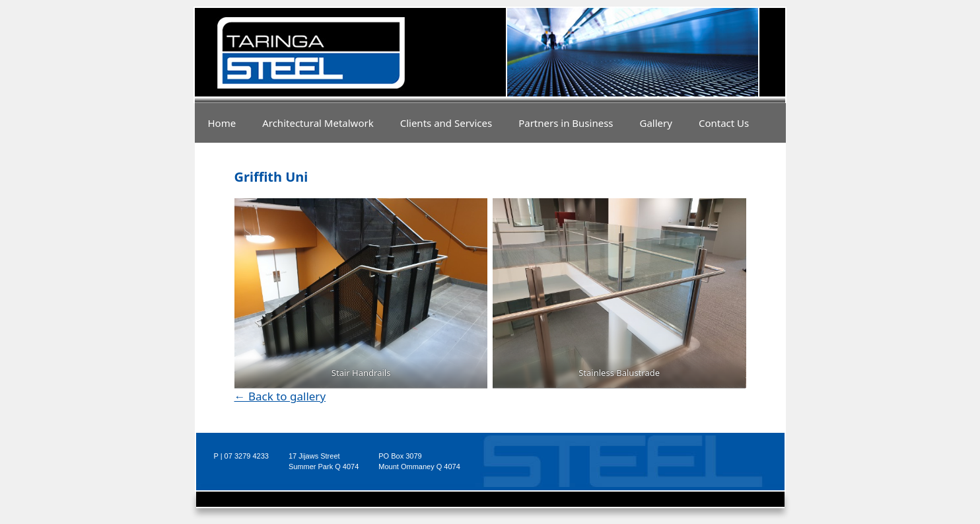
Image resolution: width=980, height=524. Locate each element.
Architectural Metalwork (318, 123)
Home (222, 123)
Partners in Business (566, 123)
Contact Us (724, 123)
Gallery (656, 123)
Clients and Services (446, 123)
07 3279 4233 (247, 456)
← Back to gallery (280, 396)
